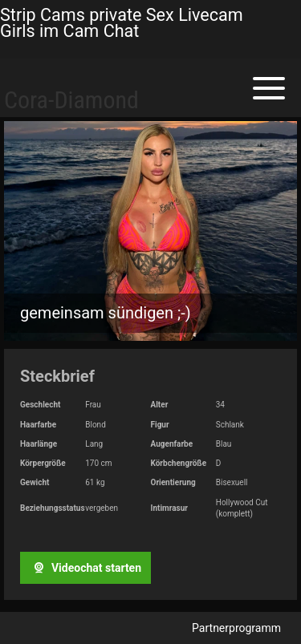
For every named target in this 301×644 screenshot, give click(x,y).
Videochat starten (85, 568)
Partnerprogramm (236, 628)
